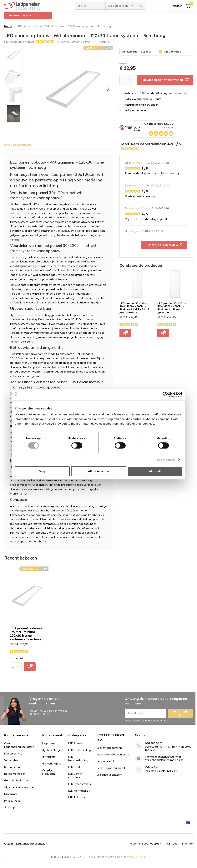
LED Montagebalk (79, 794)
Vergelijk (17, 661)
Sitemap (10, 810)
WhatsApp (152, 770)
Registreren (49, 746)
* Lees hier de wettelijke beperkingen (146, 723)
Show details (166, 460)
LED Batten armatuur (75, 778)
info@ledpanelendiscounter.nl (163, 760)
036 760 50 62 (154, 746)
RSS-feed (172, 846)
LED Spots (75, 770)
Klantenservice (13, 756)
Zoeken (141, 6)
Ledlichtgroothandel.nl (111, 771)
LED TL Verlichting (80, 753)
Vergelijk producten (48, 775)
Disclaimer (11, 797)
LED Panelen (76, 746)
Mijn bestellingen (52, 753)
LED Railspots (77, 800)
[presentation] (108, 92)
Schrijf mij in (180, 716)
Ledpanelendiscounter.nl (29, 318)
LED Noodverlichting (78, 761)
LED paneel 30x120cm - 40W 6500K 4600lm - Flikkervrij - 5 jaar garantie (173, 311)
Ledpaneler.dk (106, 764)
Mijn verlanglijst (51, 766)
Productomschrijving (18, 147)
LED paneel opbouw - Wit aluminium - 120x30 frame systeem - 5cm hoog (26, 637)
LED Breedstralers (80, 787)
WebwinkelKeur (136, 860)
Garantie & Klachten (17, 783)
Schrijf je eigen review (164, 248)
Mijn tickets (49, 760)
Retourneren (12, 770)
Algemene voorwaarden (20, 790)
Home (8, 29)
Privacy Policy (13, 804)
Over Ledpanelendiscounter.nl (20, 748)
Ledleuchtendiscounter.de (113, 757)
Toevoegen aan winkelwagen (125, 335)
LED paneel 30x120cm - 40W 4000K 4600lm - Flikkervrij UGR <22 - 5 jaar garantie (135, 311)
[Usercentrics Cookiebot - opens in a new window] (165, 394)
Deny (42, 471)
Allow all (155, 471)
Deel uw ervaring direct (75, 44)
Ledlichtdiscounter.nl (110, 751)
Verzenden (11, 763)
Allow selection (98, 471)
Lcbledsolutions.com (110, 778)
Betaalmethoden (15, 777)
